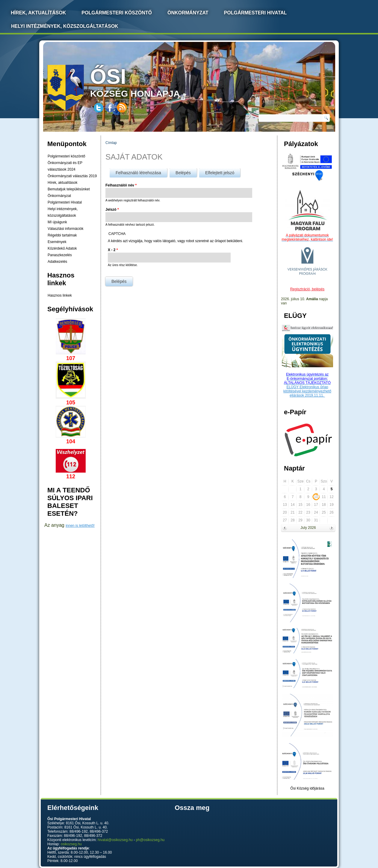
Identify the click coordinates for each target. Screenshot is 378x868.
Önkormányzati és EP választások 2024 (65, 166)
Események (57, 242)
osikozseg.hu (71, 844)
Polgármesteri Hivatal (255, 13)
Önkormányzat (188, 13)
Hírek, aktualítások (62, 183)
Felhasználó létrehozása (138, 173)
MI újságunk (57, 222)
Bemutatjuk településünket (69, 189)
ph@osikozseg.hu (150, 840)
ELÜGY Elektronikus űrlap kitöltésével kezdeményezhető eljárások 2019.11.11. (307, 391)
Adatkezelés (57, 262)
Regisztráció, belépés (307, 289)
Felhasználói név (121, 185)
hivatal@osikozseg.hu (115, 840)
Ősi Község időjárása (307, 788)
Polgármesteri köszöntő (117, 13)
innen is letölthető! (80, 526)
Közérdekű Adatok (62, 248)
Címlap (111, 143)
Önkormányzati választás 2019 (72, 176)
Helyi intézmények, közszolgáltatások (65, 26)
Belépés (186, 172)
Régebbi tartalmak (62, 235)
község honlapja (149, 82)
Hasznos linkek (60, 295)
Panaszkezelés (60, 255)
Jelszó (112, 210)
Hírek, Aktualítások (38, 13)
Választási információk (65, 229)
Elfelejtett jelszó (220, 173)
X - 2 (113, 250)
